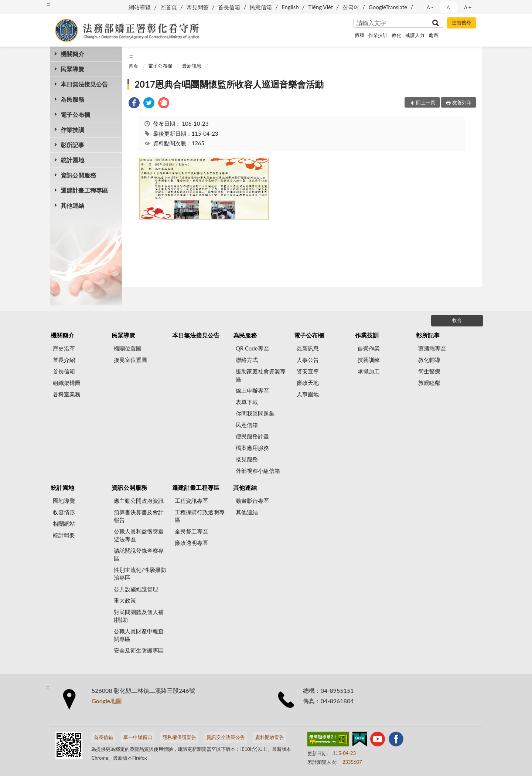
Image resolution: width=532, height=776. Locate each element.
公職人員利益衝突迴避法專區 (139, 535)
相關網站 (64, 523)
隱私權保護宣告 (179, 737)
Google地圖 (107, 701)
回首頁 (169, 7)
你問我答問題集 (255, 413)
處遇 (433, 35)
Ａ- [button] (429, 7)
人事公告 (308, 360)
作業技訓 (378, 35)
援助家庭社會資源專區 (261, 375)
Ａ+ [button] (467, 7)
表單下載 (247, 402)
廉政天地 (308, 383)
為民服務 (72, 99)
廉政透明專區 (191, 543)
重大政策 (125, 600)
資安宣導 (308, 371)
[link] (134, 104)
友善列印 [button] (462, 102)
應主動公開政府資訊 (139, 501)
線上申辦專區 (252, 390)
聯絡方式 (247, 360)
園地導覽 (64, 501)
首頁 (133, 66)
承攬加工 (369, 371)
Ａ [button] (448, 7)
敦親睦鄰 (429, 383)
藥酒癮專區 (432, 348)
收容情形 (64, 512)
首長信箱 (229, 7)
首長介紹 (64, 360)
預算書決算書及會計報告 (139, 516)
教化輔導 (429, 360)
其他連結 (72, 205)
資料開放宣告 (270, 737)
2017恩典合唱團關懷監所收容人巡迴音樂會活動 (229, 84)
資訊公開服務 (78, 175)
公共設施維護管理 (136, 589)
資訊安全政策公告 (226, 737)
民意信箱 (261, 7)
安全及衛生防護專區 (139, 650)
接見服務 (247, 459)
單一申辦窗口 (138, 737)
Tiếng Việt (320, 7)
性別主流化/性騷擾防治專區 (140, 574)
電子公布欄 (75, 114)
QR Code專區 (252, 348)
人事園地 (308, 394)
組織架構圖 (67, 383)
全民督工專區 (191, 531)
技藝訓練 (369, 360)
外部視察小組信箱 (258, 471)
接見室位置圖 (130, 360)
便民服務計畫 (252, 436)
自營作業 (369, 348)
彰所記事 (72, 145)
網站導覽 (140, 7)
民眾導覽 (72, 69)
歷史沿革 (64, 348)
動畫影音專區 (252, 501)
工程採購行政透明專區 (200, 516)
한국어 (351, 7)
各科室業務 (67, 394)
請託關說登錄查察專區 (139, 554)
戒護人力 (415, 35)
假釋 (359, 35)
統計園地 (72, 160)
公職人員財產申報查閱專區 (139, 635)
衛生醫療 (429, 371)
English (290, 7)
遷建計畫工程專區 (84, 190)
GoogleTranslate (388, 7)
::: (48, 4)
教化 (396, 35)
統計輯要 (64, 535)
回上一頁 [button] (426, 102)
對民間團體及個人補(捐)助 (139, 616)
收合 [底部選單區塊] (457, 320)
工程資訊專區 (191, 501)
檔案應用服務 (252, 448)
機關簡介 (72, 54)
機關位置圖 (128, 348)
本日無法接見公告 (84, 84)
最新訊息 (192, 66)
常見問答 (198, 7)
